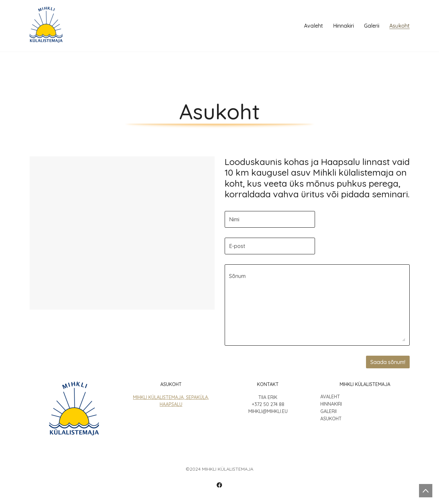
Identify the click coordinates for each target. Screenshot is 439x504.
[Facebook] (220, 485)
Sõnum (237, 276)
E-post (237, 246)
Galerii (328, 411)
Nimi (234, 219)
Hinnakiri (331, 404)
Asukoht (331, 419)
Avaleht (330, 397)
